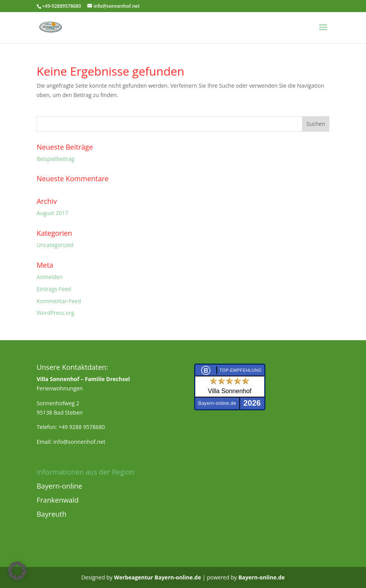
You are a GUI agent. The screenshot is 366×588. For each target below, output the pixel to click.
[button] (17, 571)
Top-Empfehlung (240, 370)
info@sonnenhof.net (79, 442)
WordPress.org (55, 313)
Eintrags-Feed (54, 289)
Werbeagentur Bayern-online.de (157, 577)
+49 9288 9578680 (82, 427)
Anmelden (50, 277)
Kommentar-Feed (59, 301)
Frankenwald (58, 500)
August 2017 (52, 213)
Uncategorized (55, 245)
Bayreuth (52, 514)
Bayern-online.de (261, 577)
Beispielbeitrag (56, 159)
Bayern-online (59, 486)
